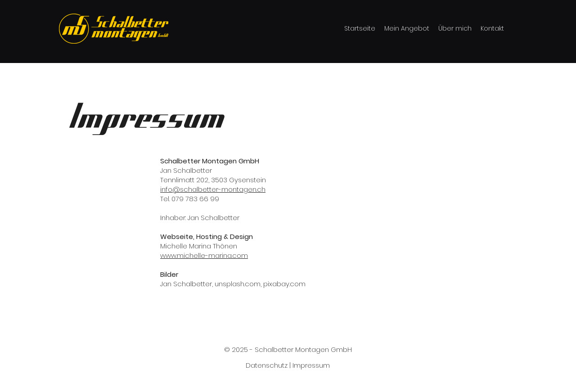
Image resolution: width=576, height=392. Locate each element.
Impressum (311, 365)
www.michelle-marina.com (204, 255)
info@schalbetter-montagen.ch (213, 189)
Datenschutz (267, 365)
